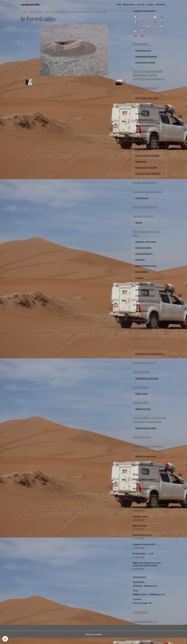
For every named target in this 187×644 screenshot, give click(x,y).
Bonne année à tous (142, 541)
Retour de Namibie (142, 495)
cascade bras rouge (144, 133)
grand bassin (141, 163)
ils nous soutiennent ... (144, 257)
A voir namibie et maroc (144, 485)
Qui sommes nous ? (143, 51)
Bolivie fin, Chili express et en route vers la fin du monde (147, 570)
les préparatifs (142, 275)
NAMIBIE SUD (36, 12)
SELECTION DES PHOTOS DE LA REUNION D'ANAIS (69, 12)
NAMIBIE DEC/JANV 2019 (147, 383)
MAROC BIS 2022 (143, 414)
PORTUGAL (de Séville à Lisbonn (150, 358)
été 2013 (137, 513)
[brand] (30, 4)
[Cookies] (5, 639)
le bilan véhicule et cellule (146, 434)
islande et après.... (141, 504)
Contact (150, 4)
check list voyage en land (146, 462)
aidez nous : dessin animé (146, 244)
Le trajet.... (140, 281)
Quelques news (140, 523)
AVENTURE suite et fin (145, 299)
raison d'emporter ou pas (146, 269)
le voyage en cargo (143, 251)
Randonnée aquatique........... (147, 127)
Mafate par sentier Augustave (148, 175)
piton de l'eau (141, 139)
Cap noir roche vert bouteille (148, 157)
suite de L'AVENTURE (145, 293)
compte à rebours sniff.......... (146, 550)
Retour (74, 82)
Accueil (24, 12)
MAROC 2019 (142, 399)
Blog (119, 4)
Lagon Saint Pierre (143, 145)
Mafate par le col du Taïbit (147, 169)
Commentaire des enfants (146, 57)
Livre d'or (141, 4)
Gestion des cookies (93, 640)
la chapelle (140, 114)
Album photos (129, 4)
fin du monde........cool (143, 560)
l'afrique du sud (142, 200)
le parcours (140, 263)
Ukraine (139, 225)
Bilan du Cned (139, 532)
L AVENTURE (141, 287)
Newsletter (161, 4)
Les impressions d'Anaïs (145, 63)
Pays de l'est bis (142, 315)
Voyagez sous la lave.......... (146, 121)
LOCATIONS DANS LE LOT (147, 99)
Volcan (138, 151)
